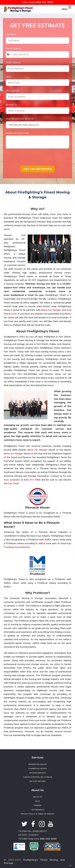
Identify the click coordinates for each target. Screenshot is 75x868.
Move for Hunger (51, 310)
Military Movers (37, 781)
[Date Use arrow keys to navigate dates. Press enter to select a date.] (37, 83)
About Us (37, 797)
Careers (37, 805)
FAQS (37, 801)
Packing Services (38, 773)
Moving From (13, 91)
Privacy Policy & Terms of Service (37, 814)
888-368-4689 (48, 839)
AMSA (42, 543)
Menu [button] (66, 9)
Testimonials (38, 810)
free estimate (12, 480)
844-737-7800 (45, 2)
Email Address (13, 62)
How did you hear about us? (20, 119)
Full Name (11, 34)
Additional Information (17, 133)
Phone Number (14, 48)
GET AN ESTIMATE (38, 169)
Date (8, 76)
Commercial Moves (37, 768)
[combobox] (9, 55)
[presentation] (28, 157)
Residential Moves (38, 764)
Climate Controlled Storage (37, 777)
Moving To (11, 105)
